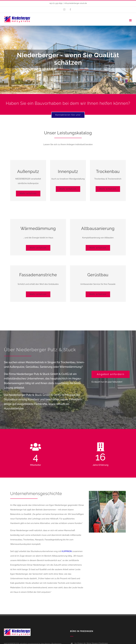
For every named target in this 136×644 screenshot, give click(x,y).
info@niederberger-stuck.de (76, 3)
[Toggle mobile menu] (131, 20)
